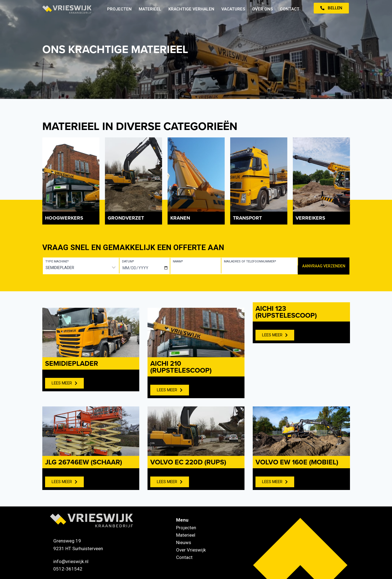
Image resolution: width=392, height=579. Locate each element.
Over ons (262, 9)
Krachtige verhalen (191, 9)
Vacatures (233, 9)
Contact (290, 9)
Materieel (150, 9)
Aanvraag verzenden (324, 266)
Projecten (119, 9)
